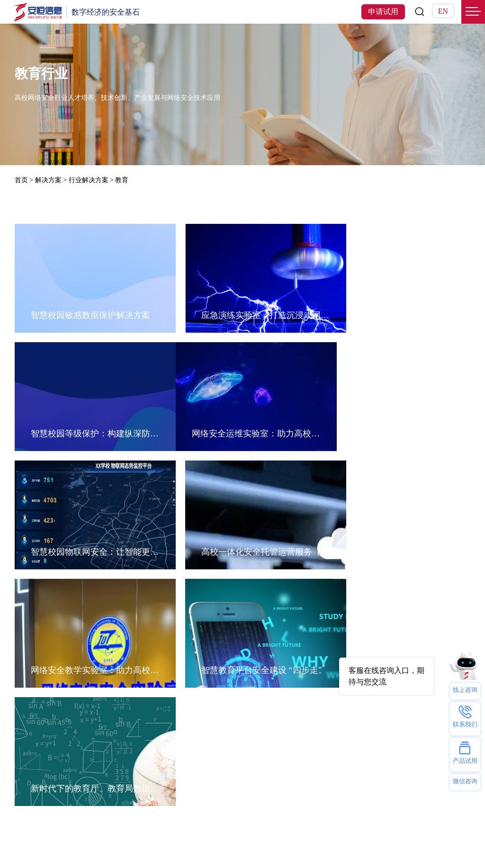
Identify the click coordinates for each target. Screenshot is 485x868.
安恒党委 (237, 726)
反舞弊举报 (241, 749)
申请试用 (383, 12)
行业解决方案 (89, 180)
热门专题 (168, 665)
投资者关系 (241, 772)
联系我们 (237, 692)
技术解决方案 (106, 692)
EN (443, 11)
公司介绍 (237, 681)
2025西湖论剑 (146, 811)
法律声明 (28, 848)
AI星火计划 (74, 811)
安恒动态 (237, 704)
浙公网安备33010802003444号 (427, 848)
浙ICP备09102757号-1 (351, 848)
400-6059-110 (411, 772)
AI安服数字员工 (179, 692)
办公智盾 (168, 726)
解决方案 (48, 180)
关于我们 (237, 665)
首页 (21, 180)
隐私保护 (237, 760)
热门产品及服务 (41, 665)
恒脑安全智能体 (41, 681)
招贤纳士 (237, 715)
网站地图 (69, 848)
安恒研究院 (241, 738)
